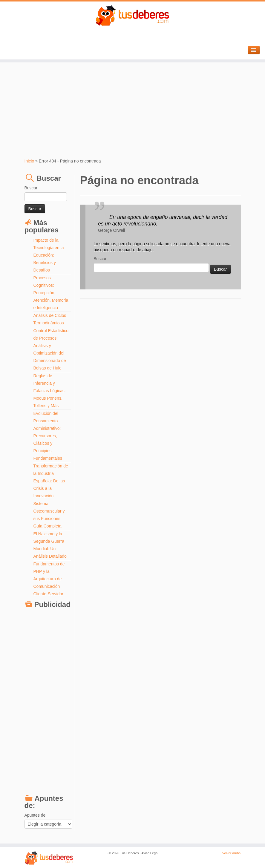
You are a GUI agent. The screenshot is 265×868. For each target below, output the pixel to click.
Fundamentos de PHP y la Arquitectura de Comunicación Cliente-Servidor (49, 579)
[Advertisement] (132, 110)
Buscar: (32, 188)
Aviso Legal (150, 853)
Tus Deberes (130, 853)
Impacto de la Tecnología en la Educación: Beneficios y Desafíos (49, 255)
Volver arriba (232, 853)
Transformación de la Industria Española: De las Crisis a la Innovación (51, 481)
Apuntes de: (36, 815)
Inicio (29, 161)
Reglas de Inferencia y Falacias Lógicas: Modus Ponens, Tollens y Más (50, 391)
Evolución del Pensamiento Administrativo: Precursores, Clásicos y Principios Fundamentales (48, 436)
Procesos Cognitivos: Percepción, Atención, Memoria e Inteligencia (51, 293)
